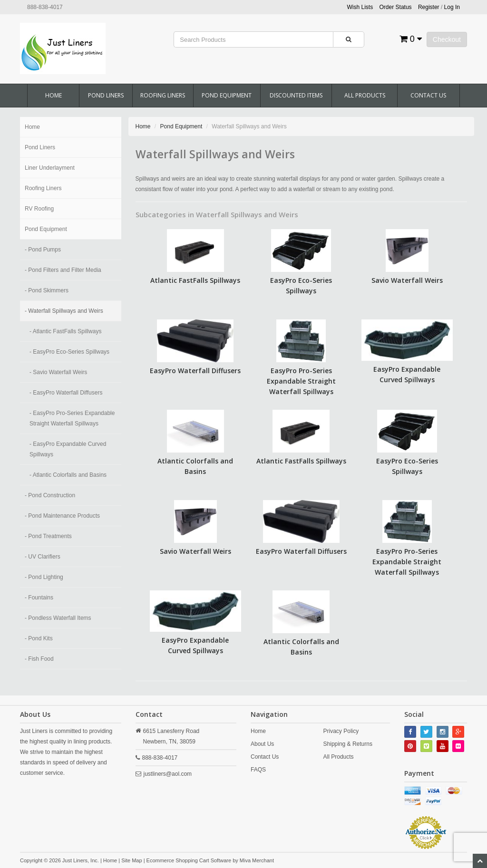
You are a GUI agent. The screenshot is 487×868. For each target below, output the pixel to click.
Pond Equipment (227, 95)
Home (54, 95)
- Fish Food (39, 659)
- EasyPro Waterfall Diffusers (66, 393)
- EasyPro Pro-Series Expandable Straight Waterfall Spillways (72, 418)
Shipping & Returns (348, 744)
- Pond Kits (39, 638)
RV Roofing (39, 209)
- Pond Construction (50, 495)
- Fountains (39, 598)
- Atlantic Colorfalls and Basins (68, 475)
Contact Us (428, 95)
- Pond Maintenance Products (62, 516)
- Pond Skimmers (47, 290)
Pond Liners (106, 95)
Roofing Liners (163, 95)
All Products (365, 95)
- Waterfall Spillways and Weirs (64, 311)
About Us (262, 744)
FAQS (258, 770)
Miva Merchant (257, 860)
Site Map (131, 860)
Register (429, 7)
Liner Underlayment (50, 168)
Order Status (396, 7)
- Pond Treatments (48, 536)
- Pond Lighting (44, 577)
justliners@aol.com (168, 774)
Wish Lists (360, 7)
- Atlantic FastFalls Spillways (65, 331)
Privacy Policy (341, 731)
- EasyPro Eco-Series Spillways (69, 352)
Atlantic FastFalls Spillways (195, 280)
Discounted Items (296, 95)
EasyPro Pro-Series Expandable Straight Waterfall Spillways (301, 381)
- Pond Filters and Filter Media (63, 270)
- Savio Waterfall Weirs (58, 372)
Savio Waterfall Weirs (407, 280)
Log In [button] (452, 7)
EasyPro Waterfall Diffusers (195, 371)
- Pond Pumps (43, 250)
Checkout (447, 39)
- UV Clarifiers (43, 557)
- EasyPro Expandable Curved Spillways (68, 449)
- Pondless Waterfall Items (58, 618)
